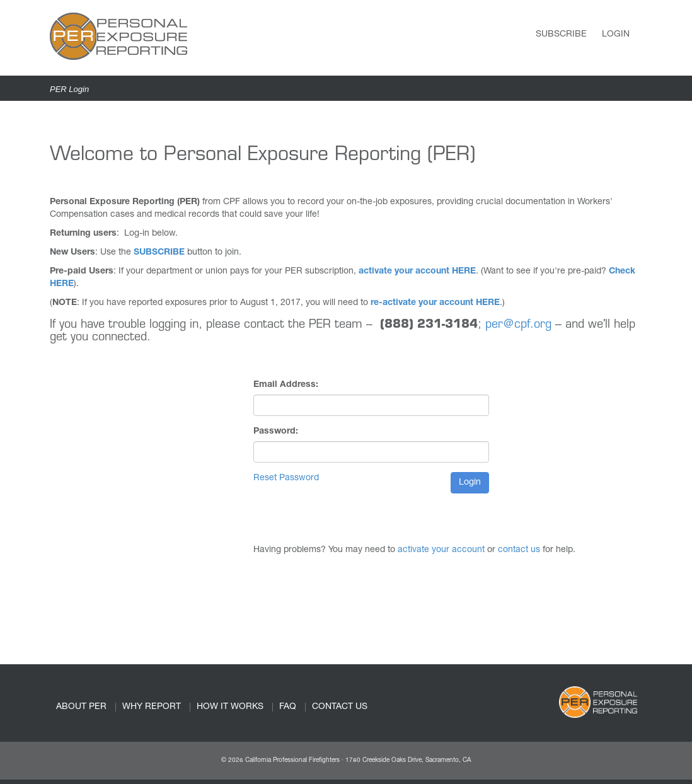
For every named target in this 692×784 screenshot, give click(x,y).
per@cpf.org (518, 325)
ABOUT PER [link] (81, 707)
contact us (519, 550)
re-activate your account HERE (435, 303)
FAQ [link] (288, 707)
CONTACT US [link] (340, 707)
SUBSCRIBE (159, 253)
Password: (276, 432)
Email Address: (286, 385)
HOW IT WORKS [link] (230, 707)
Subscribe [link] (561, 35)
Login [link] (616, 35)
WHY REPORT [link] (152, 707)
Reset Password (286, 478)
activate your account (441, 550)
